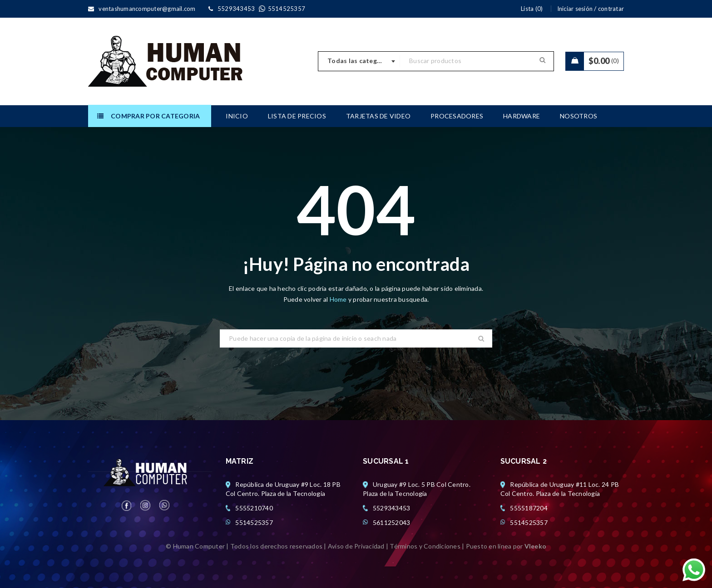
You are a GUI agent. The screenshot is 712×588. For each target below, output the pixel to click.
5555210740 (254, 508)
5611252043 (392, 522)
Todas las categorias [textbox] (360, 61)
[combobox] (359, 61)
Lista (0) (532, 9)
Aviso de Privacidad (356, 546)
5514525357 (254, 522)
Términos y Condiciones (425, 546)
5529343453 (392, 508)
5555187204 (529, 508)
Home (339, 299)
